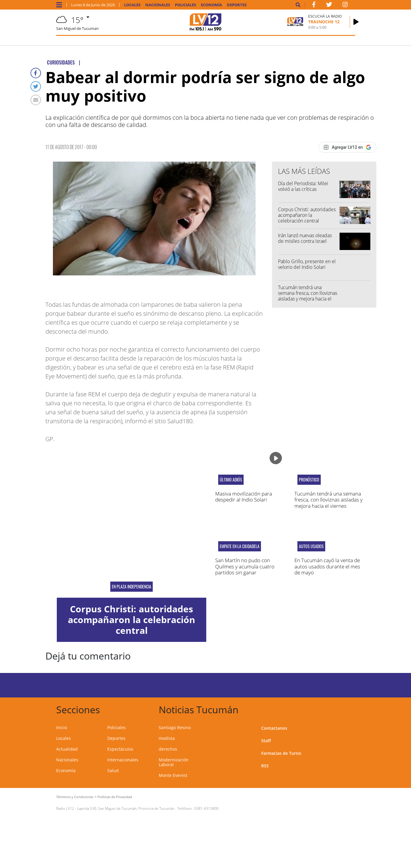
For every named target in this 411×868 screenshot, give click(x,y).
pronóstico (309, 480)
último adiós (231, 480)
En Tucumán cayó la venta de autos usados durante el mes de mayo (327, 566)
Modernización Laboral (174, 762)
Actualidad (67, 749)
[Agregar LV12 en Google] (347, 147)
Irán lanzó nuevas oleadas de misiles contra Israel (305, 238)
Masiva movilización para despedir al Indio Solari (244, 497)
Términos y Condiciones (75, 797)
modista (167, 738)
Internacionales (123, 760)
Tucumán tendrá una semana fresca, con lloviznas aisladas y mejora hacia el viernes (308, 296)
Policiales (185, 5)
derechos (168, 749)
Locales (132, 5)
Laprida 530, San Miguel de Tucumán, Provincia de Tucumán (126, 808)
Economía (211, 5)
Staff (266, 741)
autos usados (311, 546)
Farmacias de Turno (281, 753)
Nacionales (158, 5)
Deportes (237, 5)
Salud (113, 770)
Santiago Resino (175, 727)
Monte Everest (173, 775)
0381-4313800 (206, 808)
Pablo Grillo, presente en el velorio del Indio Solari (307, 264)
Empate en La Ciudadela (240, 546)
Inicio (62, 727)
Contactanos (274, 728)
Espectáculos (120, 749)
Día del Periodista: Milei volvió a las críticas (303, 186)
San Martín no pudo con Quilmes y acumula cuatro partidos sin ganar (245, 566)
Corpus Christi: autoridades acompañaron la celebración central (307, 215)
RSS (265, 766)
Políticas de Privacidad (115, 797)
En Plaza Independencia (132, 587)
